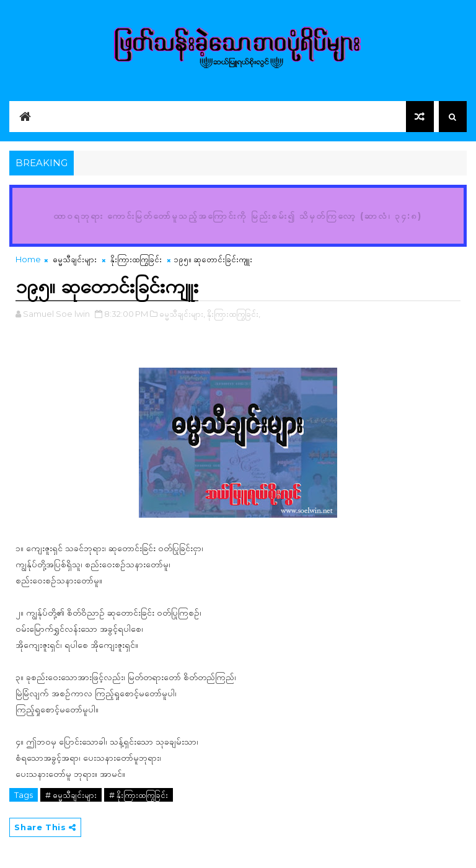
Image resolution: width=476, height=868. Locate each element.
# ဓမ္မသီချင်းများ (71, 795)
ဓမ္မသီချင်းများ (75, 259)
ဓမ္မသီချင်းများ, (182, 314)
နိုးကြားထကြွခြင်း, (234, 314)
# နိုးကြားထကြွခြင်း (139, 795)
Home (28, 259)
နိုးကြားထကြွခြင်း (136, 259)
